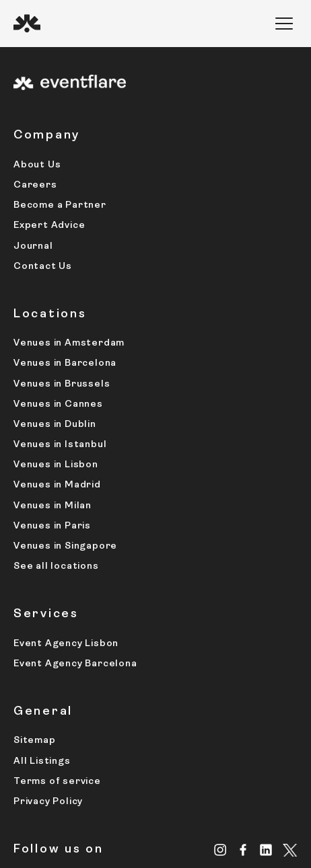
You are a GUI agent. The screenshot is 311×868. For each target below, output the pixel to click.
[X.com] (290, 851)
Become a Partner (60, 205)
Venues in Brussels (62, 384)
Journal (33, 246)
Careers (35, 185)
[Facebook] (243, 850)
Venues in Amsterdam (69, 343)
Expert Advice (49, 226)
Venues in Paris (52, 526)
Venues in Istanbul (60, 445)
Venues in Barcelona (65, 363)
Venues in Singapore (65, 546)
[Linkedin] (266, 850)
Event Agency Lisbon (66, 644)
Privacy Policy (48, 802)
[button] (284, 24)
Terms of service (57, 782)
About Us (37, 165)
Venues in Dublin (55, 425)
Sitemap (35, 741)
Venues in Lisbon (56, 465)
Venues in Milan (53, 506)
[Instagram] (220, 850)
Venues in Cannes (58, 404)
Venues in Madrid (57, 485)
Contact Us (43, 267)
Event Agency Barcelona (75, 664)
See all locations (56, 566)
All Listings (42, 761)
